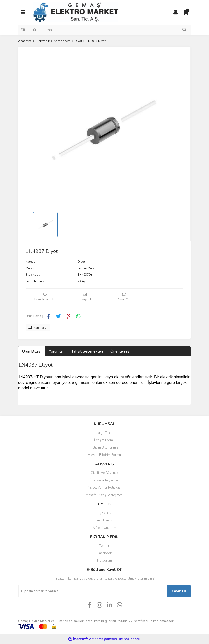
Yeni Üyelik (104, 520)
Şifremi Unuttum (105, 528)
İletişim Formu (104, 440)
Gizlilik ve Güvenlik (104, 473)
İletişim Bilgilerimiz (104, 448)
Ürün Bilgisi (32, 351)
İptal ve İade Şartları (105, 480)
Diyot (81, 262)
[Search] (104, 30)
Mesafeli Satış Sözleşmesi (105, 495)
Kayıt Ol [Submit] (179, 591)
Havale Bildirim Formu (104, 455)
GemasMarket (87, 268)
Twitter (104, 546)
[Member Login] (176, 12)
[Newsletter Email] (93, 591)
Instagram (105, 561)
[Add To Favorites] (45, 299)
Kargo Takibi (104, 433)
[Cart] (186, 12)
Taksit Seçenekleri (87, 351)
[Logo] (76, 12)
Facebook (105, 553)
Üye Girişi (104, 513)
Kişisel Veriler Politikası (104, 488)
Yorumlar (56, 351)
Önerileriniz (120, 351)
